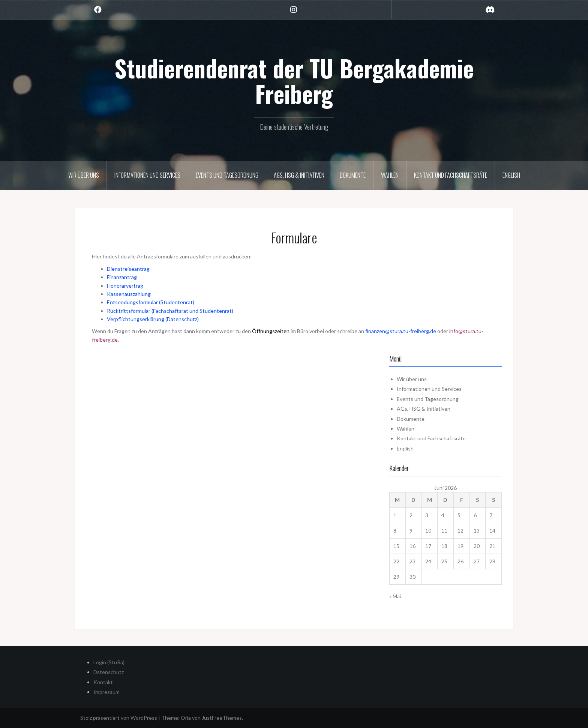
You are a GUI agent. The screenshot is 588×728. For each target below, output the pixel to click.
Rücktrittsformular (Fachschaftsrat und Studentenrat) (170, 311)
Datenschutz (109, 672)
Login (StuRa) (109, 662)
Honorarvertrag (125, 286)
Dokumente (353, 175)
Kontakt (103, 682)
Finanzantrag (122, 277)
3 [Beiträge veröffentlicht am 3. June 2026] (427, 515)
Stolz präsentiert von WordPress (119, 718)
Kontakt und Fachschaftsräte (451, 175)
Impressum (106, 692)
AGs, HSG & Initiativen (299, 175)
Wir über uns (84, 175)
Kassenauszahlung (129, 294)
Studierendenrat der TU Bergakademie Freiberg (294, 81)
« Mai (395, 596)
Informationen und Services (147, 175)
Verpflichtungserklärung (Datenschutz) (153, 319)
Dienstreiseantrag (128, 269)
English (511, 175)
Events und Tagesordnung (227, 175)
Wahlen (390, 175)
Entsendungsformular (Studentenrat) (151, 302)
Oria (186, 718)
